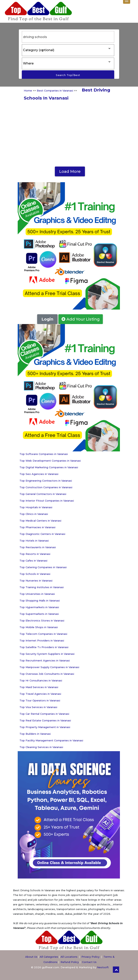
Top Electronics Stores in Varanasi (42, 620)
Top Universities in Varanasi (37, 594)
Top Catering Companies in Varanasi (43, 567)
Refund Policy (70, 962)
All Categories (49, 957)
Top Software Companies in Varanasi (44, 454)
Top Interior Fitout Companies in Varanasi (47, 501)
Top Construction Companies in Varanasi (46, 487)
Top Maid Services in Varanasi (39, 687)
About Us (31, 957)
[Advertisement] (69, 133)
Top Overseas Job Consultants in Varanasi (47, 674)
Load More (70, 171)
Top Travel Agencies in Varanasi (40, 694)
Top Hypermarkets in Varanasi (39, 607)
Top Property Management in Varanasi (45, 727)
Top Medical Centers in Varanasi (40, 521)
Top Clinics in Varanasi (34, 514)
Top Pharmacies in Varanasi (37, 527)
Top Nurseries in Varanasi (36, 581)
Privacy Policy (90, 957)
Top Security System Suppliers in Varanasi (47, 654)
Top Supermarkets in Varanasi (39, 614)
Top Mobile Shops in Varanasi (39, 627)
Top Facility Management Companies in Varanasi (51, 740)
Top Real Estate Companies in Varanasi (45, 720)
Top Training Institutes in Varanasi (42, 587)
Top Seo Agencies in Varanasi (39, 474)
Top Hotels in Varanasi (34, 541)
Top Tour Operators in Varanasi (40, 700)
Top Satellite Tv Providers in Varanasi (44, 647)
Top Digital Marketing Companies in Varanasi (49, 467)
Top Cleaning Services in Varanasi (41, 747)
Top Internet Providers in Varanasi (42, 640)
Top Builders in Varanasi (35, 734)
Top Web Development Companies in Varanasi (50, 461)
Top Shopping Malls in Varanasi (40, 600)
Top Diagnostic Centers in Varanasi (42, 534)
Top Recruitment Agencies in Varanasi (45, 660)
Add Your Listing (81, 319)
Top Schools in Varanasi (35, 574)
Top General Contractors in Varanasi (43, 494)
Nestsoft (103, 967)
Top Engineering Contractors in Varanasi (46, 481)
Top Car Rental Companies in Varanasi (44, 714)
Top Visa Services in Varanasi (38, 707)
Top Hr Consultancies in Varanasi (41, 680)
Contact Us (89, 962)
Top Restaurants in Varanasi (38, 547)
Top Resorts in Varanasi (35, 554)
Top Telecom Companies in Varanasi (43, 634)
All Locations (69, 957)
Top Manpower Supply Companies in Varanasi (49, 667)
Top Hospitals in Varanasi (36, 507)
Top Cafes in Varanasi (33, 561)
